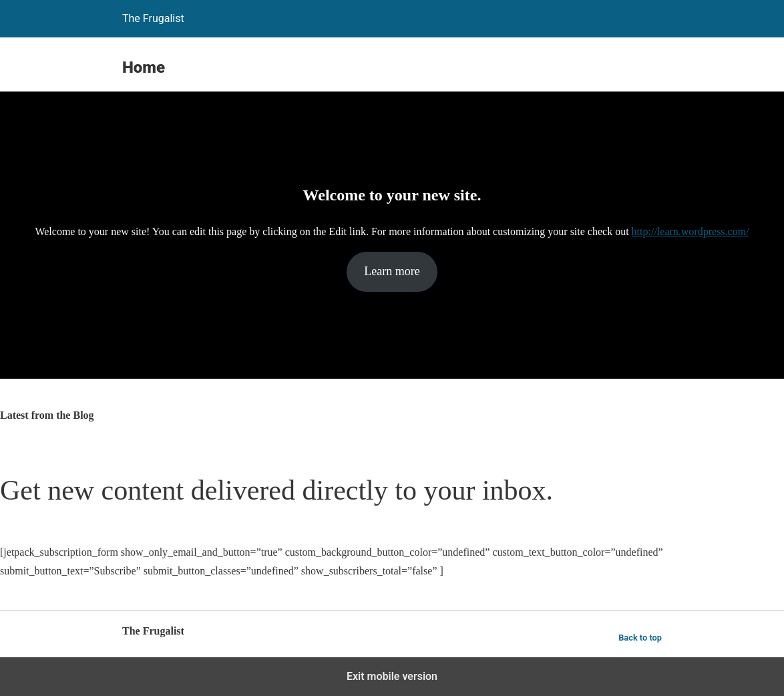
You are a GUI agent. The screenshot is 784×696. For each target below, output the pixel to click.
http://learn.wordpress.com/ (691, 231)
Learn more (392, 271)
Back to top (640, 638)
